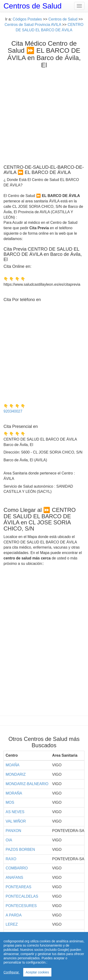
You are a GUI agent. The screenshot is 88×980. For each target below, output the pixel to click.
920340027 (13, 411)
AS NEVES (15, 812)
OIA (9, 840)
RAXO (11, 859)
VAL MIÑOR (16, 821)
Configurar (12, 972)
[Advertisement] (44, 115)
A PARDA (14, 915)
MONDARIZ (16, 774)
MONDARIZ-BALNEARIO (27, 784)
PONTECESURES (21, 906)
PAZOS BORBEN (20, 849)
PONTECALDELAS (22, 896)
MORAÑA (14, 793)
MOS (10, 802)
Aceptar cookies (37, 972)
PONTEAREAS (18, 887)
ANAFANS (14, 878)
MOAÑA (13, 765)
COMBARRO (17, 868)
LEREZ (12, 924)
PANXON (13, 831)
